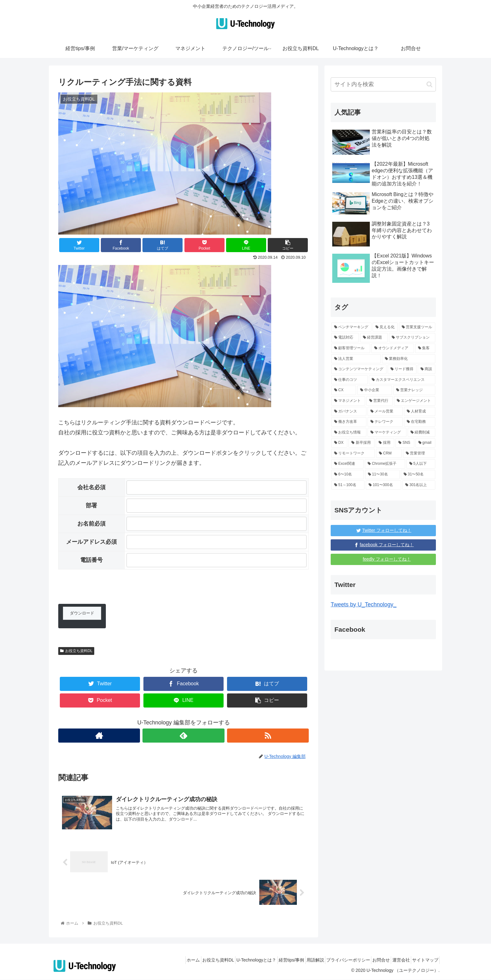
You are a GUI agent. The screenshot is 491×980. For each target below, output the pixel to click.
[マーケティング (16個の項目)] (387, 433)
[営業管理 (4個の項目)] (419, 454)
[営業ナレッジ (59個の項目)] (414, 390)
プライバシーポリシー (333, 960)
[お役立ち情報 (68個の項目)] (349, 433)
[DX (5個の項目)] (339, 443)
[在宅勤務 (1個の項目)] (420, 422)
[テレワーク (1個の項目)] (385, 422)
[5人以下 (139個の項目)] (421, 464)
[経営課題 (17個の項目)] (374, 338)
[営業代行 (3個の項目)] (380, 401)
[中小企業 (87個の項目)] (375, 390)
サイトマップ (423, 960)
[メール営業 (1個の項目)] (385, 412)
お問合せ (370, 960)
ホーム (157, 960)
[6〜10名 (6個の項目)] (348, 474)
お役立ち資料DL (76, 651)
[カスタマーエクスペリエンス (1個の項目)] (402, 380)
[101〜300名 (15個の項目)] (383, 485)
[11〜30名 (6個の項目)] (382, 474)
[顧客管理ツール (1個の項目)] (351, 348)
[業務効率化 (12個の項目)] (409, 359)
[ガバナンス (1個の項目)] (349, 412)
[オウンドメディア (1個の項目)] (393, 348)
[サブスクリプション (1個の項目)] (412, 338)
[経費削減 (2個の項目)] (421, 433)
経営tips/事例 (268, 960)
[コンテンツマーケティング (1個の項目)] (359, 369)
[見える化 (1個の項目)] (385, 327)
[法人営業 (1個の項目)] (356, 359)
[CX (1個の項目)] (344, 390)
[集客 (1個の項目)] (425, 348)
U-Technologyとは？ (229, 960)
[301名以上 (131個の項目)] (419, 485)
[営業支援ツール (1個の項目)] (417, 327)
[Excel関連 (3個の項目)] (347, 464)
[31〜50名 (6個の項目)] (418, 474)
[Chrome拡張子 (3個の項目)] (385, 464)
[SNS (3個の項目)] (405, 443)
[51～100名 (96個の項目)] (348, 485)
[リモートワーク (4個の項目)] (353, 454)
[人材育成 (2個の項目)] (420, 412)
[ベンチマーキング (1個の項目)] (351, 327)
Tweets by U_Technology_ (364, 604)
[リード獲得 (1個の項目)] (402, 369)
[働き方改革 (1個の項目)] (349, 422)
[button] (429, 84)
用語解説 (296, 960)
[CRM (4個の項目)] (389, 454)
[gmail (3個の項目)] (425, 443)
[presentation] (106, 592)
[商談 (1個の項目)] (426, 369)
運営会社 (395, 960)
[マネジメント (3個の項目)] (348, 401)
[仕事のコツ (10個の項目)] (349, 380)
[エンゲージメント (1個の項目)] (415, 401)
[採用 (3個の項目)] (385, 443)
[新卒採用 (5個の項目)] (362, 443)
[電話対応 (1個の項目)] (345, 338)
